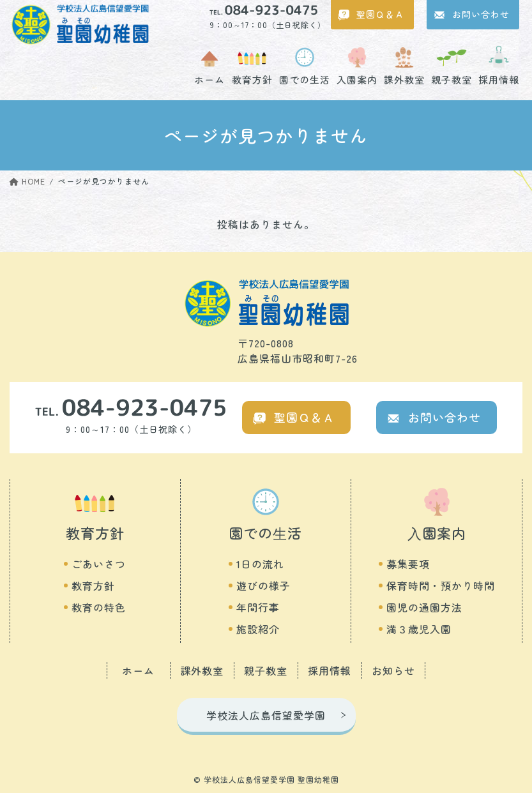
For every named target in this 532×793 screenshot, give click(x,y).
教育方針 (252, 79)
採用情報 (499, 79)
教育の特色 (99, 607)
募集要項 (408, 564)
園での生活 (305, 79)
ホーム (209, 79)
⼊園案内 (437, 532)
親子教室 (452, 79)
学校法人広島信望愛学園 (266, 715)
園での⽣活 (265, 532)
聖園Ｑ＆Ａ (380, 14)
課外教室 (404, 79)
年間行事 (258, 607)
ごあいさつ (99, 564)
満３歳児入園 (419, 629)
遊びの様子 (263, 585)
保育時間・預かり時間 (441, 585)
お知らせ (393, 670)
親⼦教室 (266, 670)
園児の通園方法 (424, 607)
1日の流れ (260, 564)
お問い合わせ (481, 14)
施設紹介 (258, 629)
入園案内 (357, 79)
